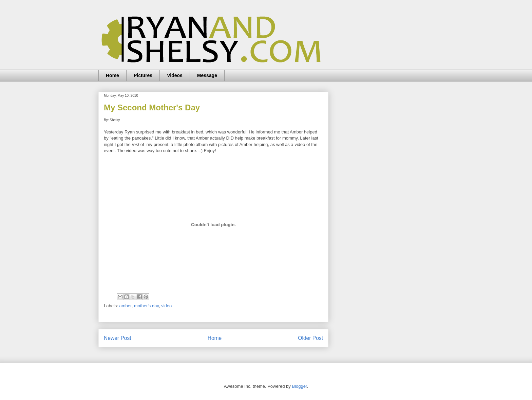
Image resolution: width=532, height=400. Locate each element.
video (166, 306)
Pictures (143, 75)
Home (112, 75)
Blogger (299, 386)
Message (207, 75)
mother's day (146, 306)
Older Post (310, 338)
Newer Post (118, 338)
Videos (175, 75)
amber (126, 306)
